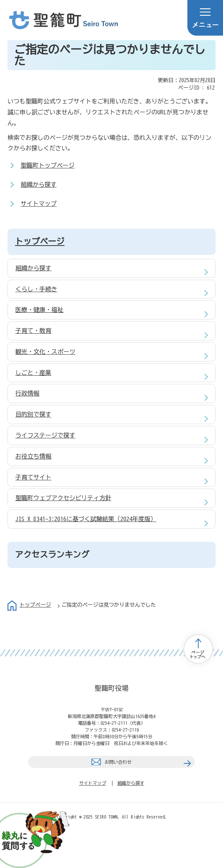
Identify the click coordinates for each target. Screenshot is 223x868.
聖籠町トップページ (48, 165)
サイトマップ (39, 204)
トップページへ (198, 649)
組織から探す (39, 184)
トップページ (40, 241)
